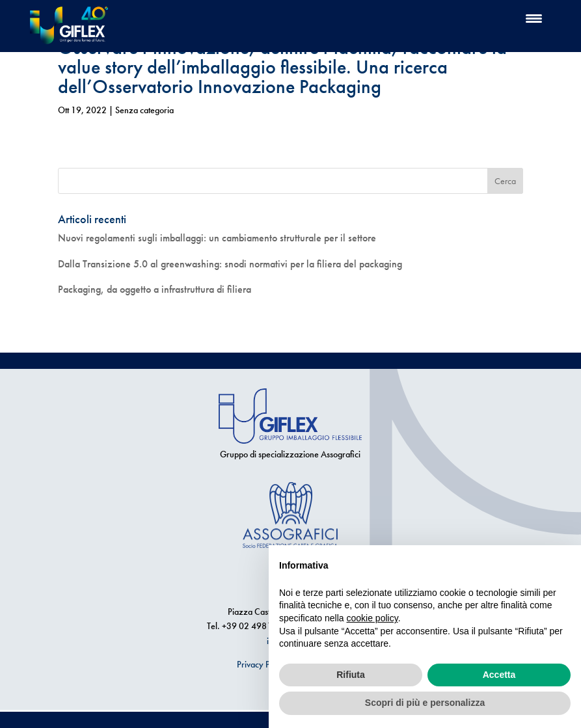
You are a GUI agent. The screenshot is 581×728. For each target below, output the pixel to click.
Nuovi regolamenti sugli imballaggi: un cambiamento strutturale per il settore (217, 238)
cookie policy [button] (372, 618)
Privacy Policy (262, 664)
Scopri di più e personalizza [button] (425, 703)
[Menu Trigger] (534, 18)
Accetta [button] (499, 675)
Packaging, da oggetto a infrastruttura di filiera (155, 289)
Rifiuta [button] (351, 675)
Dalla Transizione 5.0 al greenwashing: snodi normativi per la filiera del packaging (230, 264)
